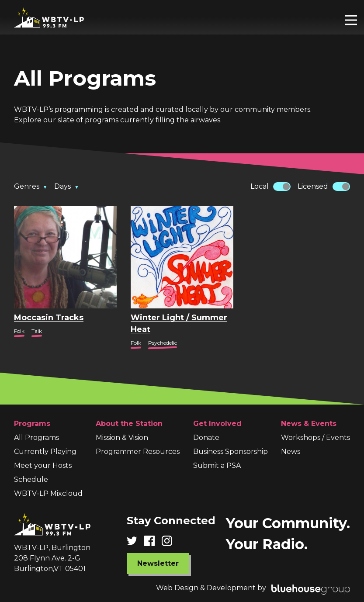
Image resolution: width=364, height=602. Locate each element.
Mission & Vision (122, 438)
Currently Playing (45, 451)
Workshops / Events (315, 438)
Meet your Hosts (43, 465)
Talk (37, 331)
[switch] (282, 187)
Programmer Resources (138, 451)
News (291, 451)
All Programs (36, 438)
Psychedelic (163, 343)
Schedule (31, 479)
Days (66, 186)
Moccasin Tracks (49, 318)
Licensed (313, 186)
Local (260, 186)
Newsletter (158, 563)
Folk (19, 331)
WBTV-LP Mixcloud (48, 493)
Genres (31, 186)
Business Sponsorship (231, 451)
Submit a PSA (217, 465)
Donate (206, 438)
